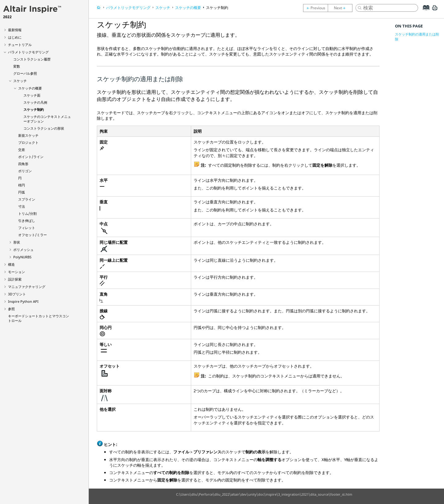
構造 (11, 264)
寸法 (22, 206)
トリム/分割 (27, 213)
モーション (16, 272)
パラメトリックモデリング (28, 52)
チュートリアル (20, 45)
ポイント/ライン (31, 157)
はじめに (15, 37)
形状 (17, 242)
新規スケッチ (28, 135)
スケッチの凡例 (35, 102)
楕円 (22, 185)
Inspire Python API (23, 301)
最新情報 (15, 30)
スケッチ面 (32, 95)
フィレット (27, 228)
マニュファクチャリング (27, 287)
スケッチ (20, 81)
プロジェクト (28, 142)
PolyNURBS (22, 257)
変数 (17, 66)
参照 (11, 309)
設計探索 (15, 279)
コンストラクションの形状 (44, 128)
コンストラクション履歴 (32, 59)
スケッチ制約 (34, 109)
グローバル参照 (25, 73)
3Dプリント (17, 294)
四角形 (23, 164)
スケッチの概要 (30, 88)
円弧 (22, 192)
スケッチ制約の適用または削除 (417, 37)
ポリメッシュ (23, 250)
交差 (22, 150)
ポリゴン (25, 171)
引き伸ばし (27, 221)
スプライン (27, 199)
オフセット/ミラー (33, 235)
